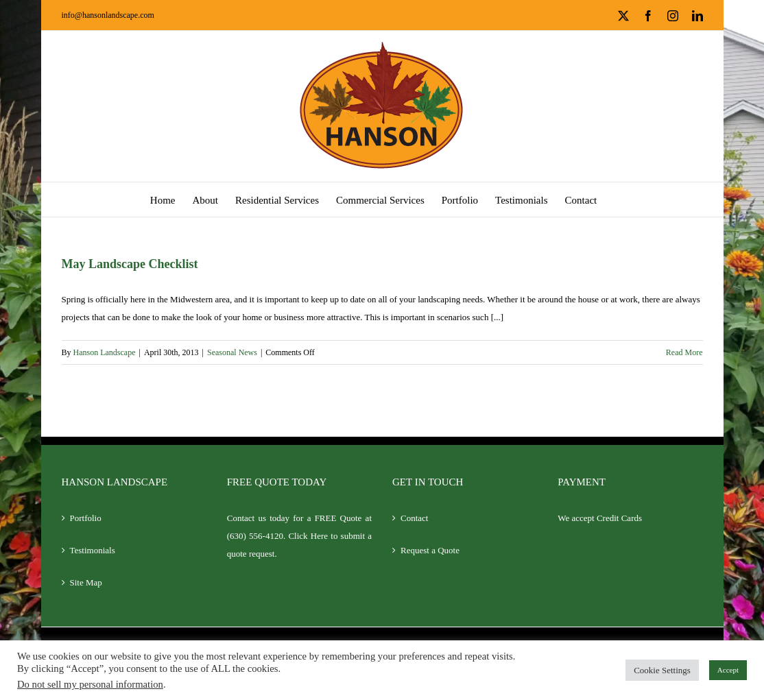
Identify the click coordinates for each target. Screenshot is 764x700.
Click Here (308, 536)
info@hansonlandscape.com (108, 15)
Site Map (86, 582)
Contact (414, 518)
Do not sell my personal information (90, 684)
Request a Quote (430, 550)
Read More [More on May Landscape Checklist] (684, 352)
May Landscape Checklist (130, 264)
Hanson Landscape (105, 352)
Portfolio (86, 518)
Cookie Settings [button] (662, 670)
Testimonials (93, 550)
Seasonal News (232, 352)
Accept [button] (728, 670)
